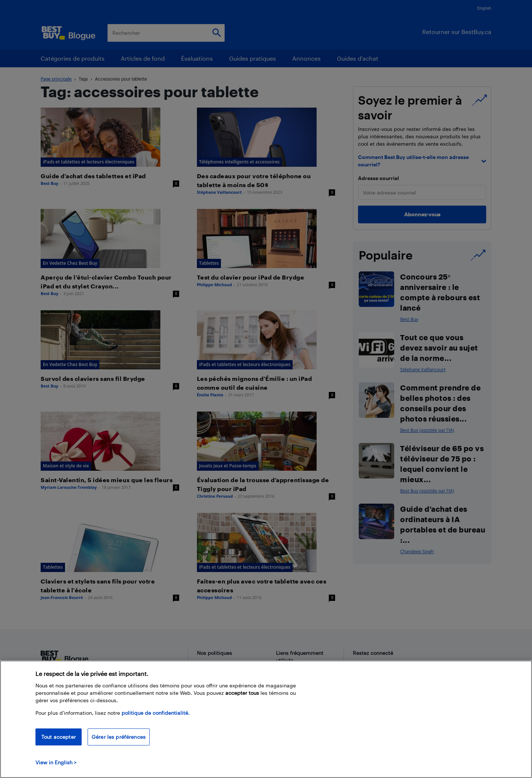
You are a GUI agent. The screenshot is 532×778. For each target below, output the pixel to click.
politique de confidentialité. (156, 713)
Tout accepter (59, 737)
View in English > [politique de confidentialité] (56, 762)
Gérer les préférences (119, 737)
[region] (266, 719)
